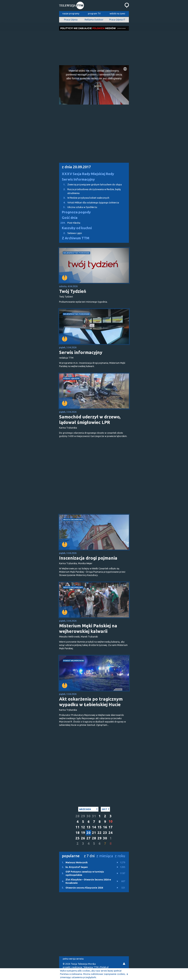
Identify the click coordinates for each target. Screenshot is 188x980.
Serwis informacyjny (81, 352)
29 (83, 816)
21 (94, 833)
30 (88, 816)
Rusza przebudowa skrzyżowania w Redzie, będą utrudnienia (90, 191)
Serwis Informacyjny (78, 179)
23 (105, 833)
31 (94, 816)
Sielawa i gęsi (70, 233)
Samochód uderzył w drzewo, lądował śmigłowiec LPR (90, 420)
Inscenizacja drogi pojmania (88, 558)
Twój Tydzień (73, 291)
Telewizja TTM (91, 967)
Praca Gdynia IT (117, 20)
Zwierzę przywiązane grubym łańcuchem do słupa (90, 185)
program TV (94, 14)
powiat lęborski (71, 378)
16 (105, 827)
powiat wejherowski (74, 661)
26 (83, 838)
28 (77, 816)
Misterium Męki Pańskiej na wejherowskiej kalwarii (88, 629)
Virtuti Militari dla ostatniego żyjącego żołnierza (89, 203)
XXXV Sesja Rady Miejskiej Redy (88, 174)
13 (88, 827)
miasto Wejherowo (73, 520)
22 (100, 833)
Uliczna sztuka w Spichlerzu (78, 207)
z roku (120, 856)
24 (111, 833)
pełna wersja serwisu (73, 959)
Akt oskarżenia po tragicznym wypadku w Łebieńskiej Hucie (91, 702)
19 (83, 833)
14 (94, 827)
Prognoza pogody (76, 212)
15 (100, 827)
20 (88, 833)
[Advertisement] (94, 47)
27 (88, 838)
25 (77, 838)
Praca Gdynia (71, 20)
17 (111, 827)
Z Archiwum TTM (76, 238)
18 (77, 833)
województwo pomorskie (76, 253)
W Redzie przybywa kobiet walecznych (84, 198)
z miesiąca (105, 856)
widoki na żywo (117, 14)
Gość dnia (70, 218)
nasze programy (71, 14)
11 (77, 827)
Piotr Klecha (70, 223)
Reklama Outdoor (94, 20)
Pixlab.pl (104, 967)
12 (83, 827)
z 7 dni (89, 856)
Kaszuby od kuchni (77, 228)
